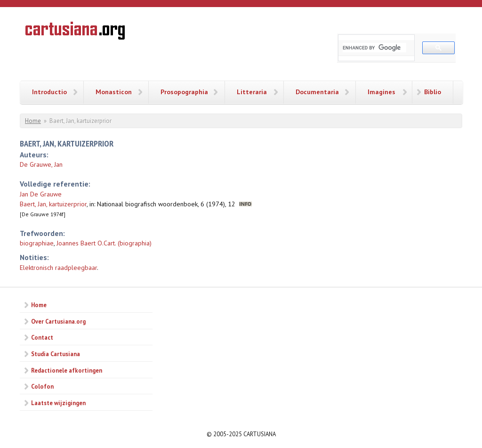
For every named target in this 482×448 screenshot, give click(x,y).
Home (33, 121)
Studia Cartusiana (56, 354)
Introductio (49, 92)
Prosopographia (184, 92)
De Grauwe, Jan (41, 164)
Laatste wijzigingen (58, 403)
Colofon (42, 386)
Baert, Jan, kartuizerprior (53, 204)
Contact (42, 337)
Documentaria (317, 92)
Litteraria (252, 92)
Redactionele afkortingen (67, 370)
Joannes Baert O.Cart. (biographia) (104, 243)
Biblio (433, 92)
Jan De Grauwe (41, 194)
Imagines (382, 92)
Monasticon (114, 92)
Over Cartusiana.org (58, 321)
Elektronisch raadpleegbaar (58, 268)
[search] (374, 48)
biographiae (37, 243)
